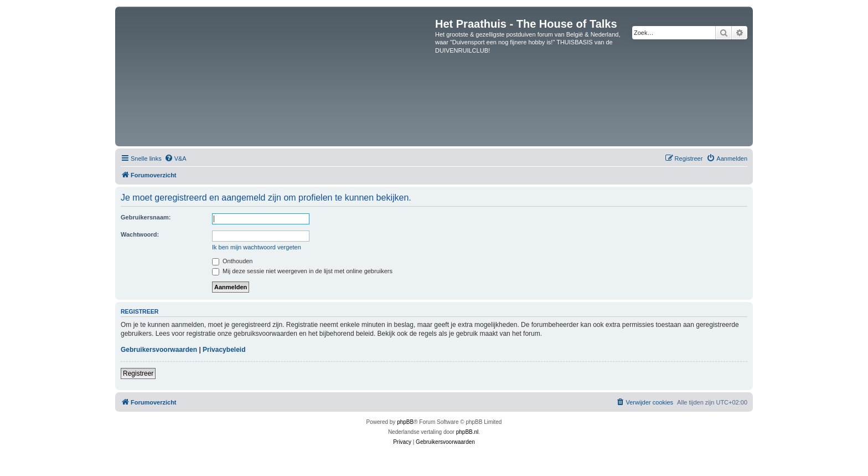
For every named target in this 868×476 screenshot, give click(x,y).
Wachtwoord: (140, 234)
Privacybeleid (224, 350)
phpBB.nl (467, 432)
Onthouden (232, 261)
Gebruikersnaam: (146, 217)
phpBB (405, 422)
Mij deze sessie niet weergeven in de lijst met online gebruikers (302, 271)
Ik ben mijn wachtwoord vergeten (257, 247)
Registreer (138, 373)
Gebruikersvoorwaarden (159, 350)
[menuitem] (175, 158)
